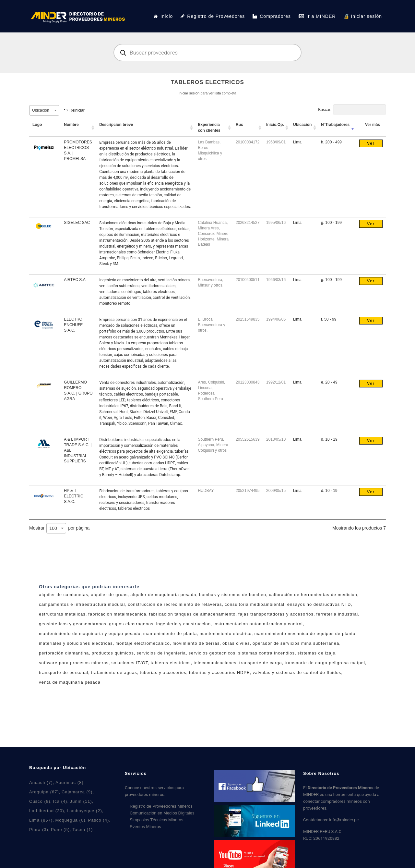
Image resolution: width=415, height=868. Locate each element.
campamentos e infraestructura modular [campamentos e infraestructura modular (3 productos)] (82, 604)
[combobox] (44, 110)
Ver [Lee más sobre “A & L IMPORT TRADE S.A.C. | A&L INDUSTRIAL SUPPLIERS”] (371, 441)
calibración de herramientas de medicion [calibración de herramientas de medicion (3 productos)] (313, 595)
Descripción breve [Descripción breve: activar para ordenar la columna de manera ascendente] (116, 125)
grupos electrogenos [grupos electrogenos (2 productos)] (131, 624)
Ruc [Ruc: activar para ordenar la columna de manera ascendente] (239, 125)
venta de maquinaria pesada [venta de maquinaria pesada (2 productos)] (70, 682)
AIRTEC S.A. (75, 280)
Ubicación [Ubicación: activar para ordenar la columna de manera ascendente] (302, 125)
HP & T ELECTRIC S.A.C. (73, 496)
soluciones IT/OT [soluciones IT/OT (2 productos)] (130, 663)
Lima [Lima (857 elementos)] (41, 820)
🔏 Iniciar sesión (363, 16)
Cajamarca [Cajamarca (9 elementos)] (77, 792)
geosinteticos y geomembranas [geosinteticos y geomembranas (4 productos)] (73, 624)
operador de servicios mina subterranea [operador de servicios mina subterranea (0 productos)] (296, 643)
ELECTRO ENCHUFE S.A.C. (73, 325)
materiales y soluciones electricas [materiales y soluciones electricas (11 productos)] (76, 643)
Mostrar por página (59, 528)
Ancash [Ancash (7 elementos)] (41, 782)
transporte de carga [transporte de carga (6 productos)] (261, 663)
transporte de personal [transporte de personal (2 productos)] (64, 672)
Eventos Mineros (145, 827)
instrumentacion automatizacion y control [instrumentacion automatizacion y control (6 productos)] (258, 624)
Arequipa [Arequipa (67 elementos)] (44, 792)
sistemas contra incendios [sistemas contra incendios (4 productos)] (267, 653)
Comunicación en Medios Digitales (162, 813)
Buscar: (352, 110)
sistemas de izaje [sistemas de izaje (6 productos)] (317, 653)
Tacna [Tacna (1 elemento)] (83, 830)
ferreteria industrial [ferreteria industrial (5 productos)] (337, 614)
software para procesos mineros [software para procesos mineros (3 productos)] (74, 663)
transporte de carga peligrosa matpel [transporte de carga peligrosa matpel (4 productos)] (325, 663)
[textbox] (44, 110)
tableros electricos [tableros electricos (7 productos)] (171, 663)
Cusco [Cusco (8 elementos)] (40, 801)
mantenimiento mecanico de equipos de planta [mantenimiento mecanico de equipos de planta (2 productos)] (305, 634)
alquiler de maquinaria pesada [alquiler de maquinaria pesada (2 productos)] (163, 595)
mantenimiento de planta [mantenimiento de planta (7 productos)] (170, 634)
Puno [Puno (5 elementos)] (60, 830)
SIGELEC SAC (77, 223)
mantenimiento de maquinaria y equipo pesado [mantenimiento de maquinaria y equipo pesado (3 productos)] (90, 634)
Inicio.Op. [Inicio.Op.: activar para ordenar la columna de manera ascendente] (275, 125)
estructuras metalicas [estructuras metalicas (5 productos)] (62, 614)
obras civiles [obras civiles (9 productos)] (236, 643)
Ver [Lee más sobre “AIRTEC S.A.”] (371, 281)
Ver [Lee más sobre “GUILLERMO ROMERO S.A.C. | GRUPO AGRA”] (371, 384)
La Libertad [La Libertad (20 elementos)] (47, 811)
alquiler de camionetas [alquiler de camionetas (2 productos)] (64, 595)
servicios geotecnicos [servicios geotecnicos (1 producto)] (212, 653)
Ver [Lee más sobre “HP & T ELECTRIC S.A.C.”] (371, 492)
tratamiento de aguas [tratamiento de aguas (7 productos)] (114, 672)
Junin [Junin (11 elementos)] (81, 801)
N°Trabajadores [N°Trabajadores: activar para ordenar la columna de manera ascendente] (335, 125)
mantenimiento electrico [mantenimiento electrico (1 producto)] (226, 634)
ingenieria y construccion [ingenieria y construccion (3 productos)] (184, 624)
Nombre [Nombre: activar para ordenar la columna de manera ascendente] (71, 125)
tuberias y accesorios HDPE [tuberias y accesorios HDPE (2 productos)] (219, 672)
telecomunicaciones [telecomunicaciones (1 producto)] (215, 663)
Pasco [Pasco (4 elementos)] (99, 820)
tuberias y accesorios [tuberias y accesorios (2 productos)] (163, 672)
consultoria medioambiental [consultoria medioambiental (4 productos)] (255, 604)
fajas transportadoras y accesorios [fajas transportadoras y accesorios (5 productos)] (276, 614)
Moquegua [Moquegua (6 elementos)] (70, 820)
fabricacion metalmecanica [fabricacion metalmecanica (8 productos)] (117, 614)
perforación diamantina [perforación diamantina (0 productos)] (64, 653)
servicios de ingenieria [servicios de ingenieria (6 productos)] (161, 653)
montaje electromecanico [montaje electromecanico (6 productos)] (143, 643)
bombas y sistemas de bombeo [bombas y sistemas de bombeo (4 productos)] (233, 595)
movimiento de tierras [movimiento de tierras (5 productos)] (196, 643)
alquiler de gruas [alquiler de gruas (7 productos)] (109, 595)
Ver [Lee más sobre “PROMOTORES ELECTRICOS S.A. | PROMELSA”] (371, 143)
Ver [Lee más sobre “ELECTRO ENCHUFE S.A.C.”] (371, 321)
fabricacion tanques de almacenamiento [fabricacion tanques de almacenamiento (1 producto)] (192, 614)
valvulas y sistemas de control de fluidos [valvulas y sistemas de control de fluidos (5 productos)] (297, 672)
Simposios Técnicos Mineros (156, 820)
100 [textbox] (53, 528)
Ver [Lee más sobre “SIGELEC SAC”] (371, 224)
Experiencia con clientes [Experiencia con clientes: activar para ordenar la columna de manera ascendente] (209, 127)
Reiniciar (77, 110)
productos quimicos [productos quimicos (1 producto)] (113, 653)
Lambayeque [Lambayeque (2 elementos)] (84, 811)
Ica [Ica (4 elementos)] (60, 801)
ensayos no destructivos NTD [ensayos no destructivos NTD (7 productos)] (319, 604)
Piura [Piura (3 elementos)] (39, 830)
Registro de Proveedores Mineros (161, 806)
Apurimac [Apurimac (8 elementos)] (69, 782)
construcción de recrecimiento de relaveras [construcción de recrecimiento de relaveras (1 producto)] (175, 604)
